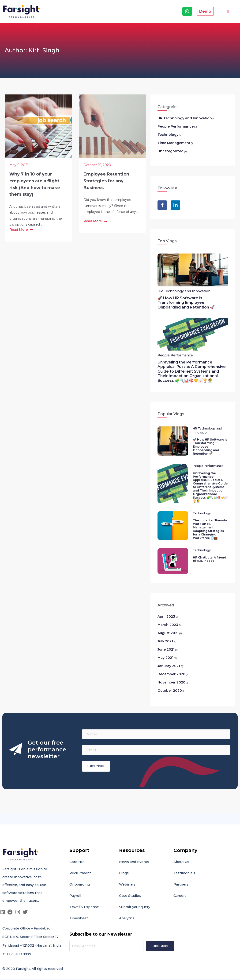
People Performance (176, 126)
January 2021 (169, 660)
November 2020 (171, 676)
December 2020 (171, 668)
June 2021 (166, 644)
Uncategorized (171, 151)
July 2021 (165, 635)
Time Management (174, 143)
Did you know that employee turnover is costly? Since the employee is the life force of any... (111, 206)
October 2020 (170, 685)
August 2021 (168, 627)
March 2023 (168, 619)
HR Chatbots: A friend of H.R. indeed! (209, 553)
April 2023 (166, 611)
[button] (228, 11)
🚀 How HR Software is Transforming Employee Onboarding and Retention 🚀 (186, 303)
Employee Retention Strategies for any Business (106, 181)
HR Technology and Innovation (185, 118)
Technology (168, 135)
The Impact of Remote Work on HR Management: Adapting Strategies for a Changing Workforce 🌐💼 (210, 524)
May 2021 (165, 652)
